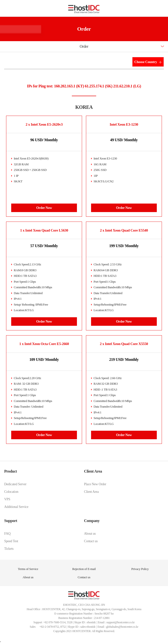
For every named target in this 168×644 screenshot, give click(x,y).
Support (11, 521)
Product (10, 471)
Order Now (44, 208)
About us (90, 534)
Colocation (11, 492)
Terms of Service (28, 569)
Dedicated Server (15, 484)
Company (92, 521)
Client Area (93, 471)
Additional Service (16, 507)
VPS (7, 499)
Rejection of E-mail (84, 569)
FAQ (7, 534)
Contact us (91, 541)
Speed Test (11, 541)
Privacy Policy (140, 569)
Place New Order (95, 484)
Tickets (9, 549)
